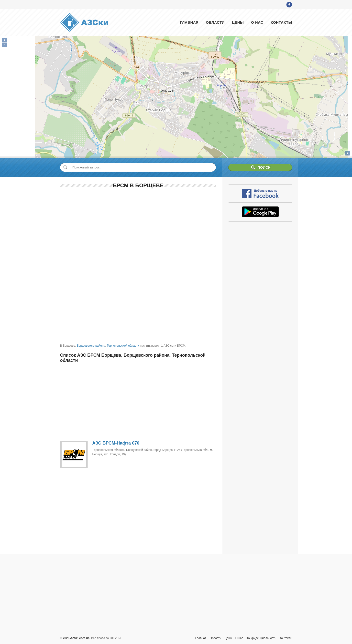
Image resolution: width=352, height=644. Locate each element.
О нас (257, 22)
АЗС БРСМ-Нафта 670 (116, 443)
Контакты (281, 22)
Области (215, 22)
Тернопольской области (123, 346)
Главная (189, 22)
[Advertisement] (138, 228)
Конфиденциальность (261, 638)
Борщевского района (91, 346)
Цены (238, 22)
